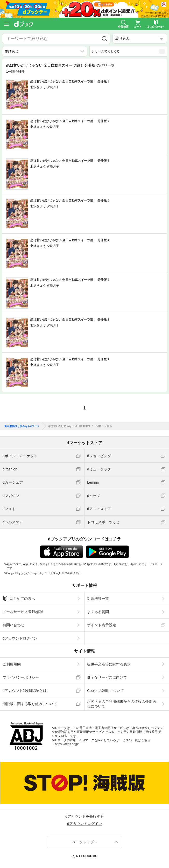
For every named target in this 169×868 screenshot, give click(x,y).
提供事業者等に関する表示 (109, 664)
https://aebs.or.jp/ (67, 744)
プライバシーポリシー (21, 677)
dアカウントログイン (20, 638)
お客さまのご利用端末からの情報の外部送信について (122, 704)
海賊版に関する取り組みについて (30, 704)
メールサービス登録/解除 (23, 612)
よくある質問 (98, 612)
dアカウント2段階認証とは (25, 691)
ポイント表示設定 (102, 625)
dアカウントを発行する (84, 816)
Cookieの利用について (105, 691)
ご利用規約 (12, 664)
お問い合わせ (13, 625)
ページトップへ (84, 842)
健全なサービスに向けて (107, 677)
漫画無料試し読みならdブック (22, 426)
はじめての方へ (19, 599)
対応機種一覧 (98, 599)
